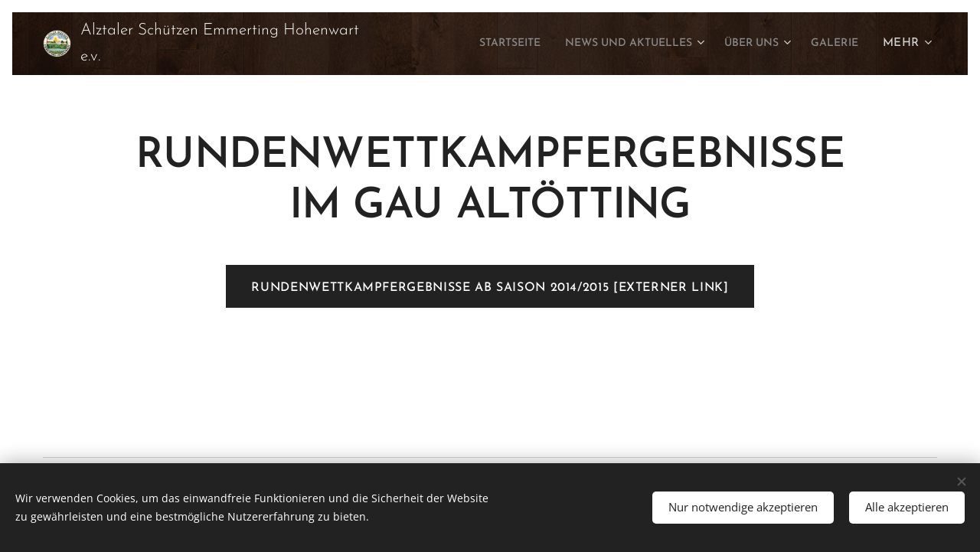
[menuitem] (470, 44)
